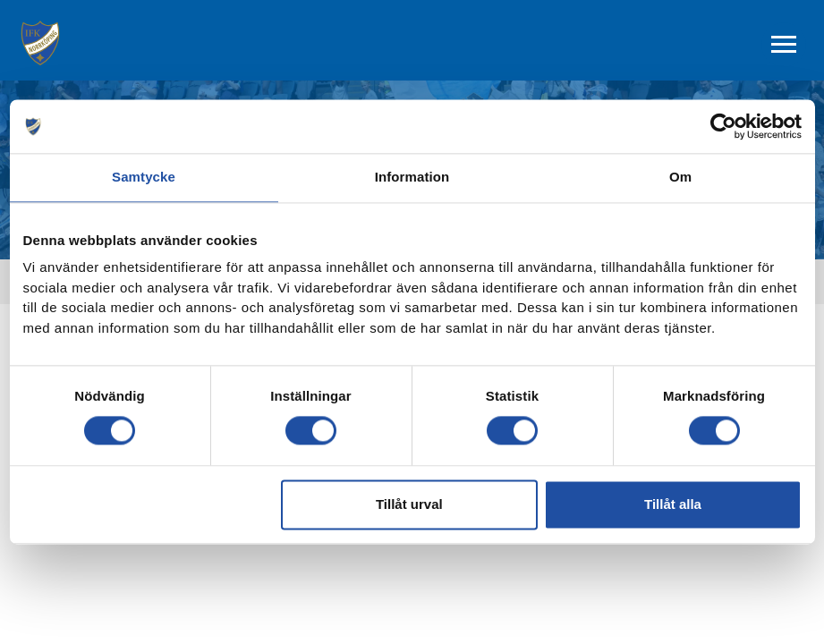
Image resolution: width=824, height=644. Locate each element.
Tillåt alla (673, 504)
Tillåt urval (409, 504)
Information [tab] (412, 177)
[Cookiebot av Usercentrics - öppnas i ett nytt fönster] (723, 126)
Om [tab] (680, 177)
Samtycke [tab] (144, 177)
